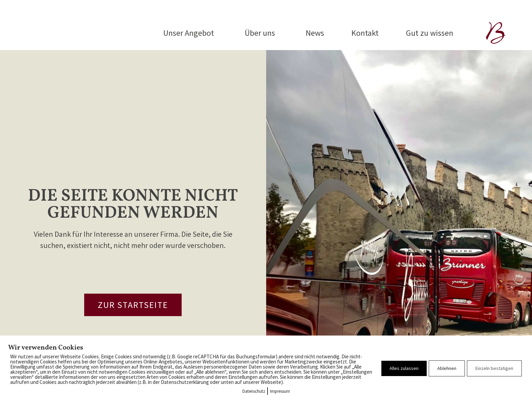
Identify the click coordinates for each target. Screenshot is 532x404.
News (315, 33)
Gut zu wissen (430, 33)
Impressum (280, 391)
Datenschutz (254, 391)
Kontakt (365, 33)
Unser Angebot (190, 33)
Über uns (262, 33)
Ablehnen (447, 368)
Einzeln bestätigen (494, 368)
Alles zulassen (404, 368)
